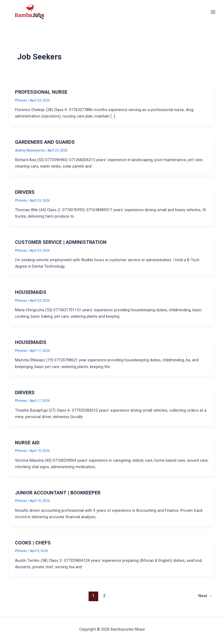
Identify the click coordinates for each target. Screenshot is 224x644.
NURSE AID (27, 443)
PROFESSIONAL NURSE (41, 92)
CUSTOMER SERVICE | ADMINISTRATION (61, 242)
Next (205, 596)
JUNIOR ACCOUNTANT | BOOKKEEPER (58, 493)
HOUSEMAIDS (31, 292)
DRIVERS (25, 192)
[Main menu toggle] (213, 12)
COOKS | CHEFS (33, 543)
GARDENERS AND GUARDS (45, 142)
